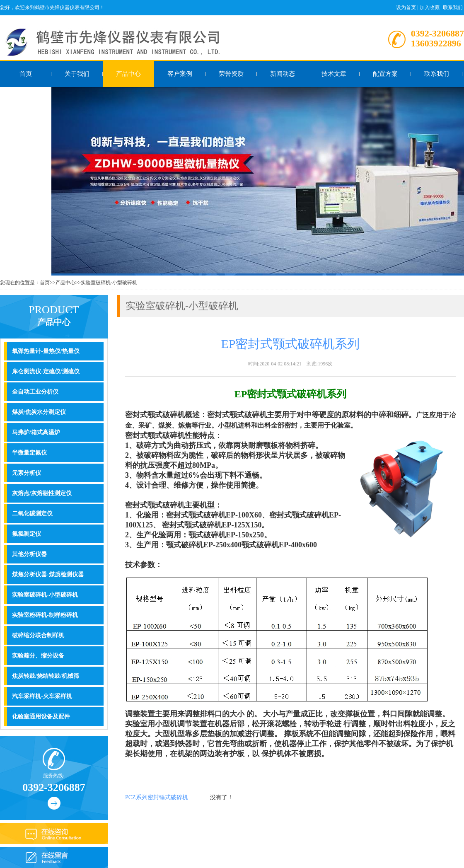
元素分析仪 (27, 473)
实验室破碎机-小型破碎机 (109, 283)
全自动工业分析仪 (35, 392)
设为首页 (406, 7)
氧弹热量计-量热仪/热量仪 (46, 351)
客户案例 (180, 74)
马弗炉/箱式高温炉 (36, 432)
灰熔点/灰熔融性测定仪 (42, 493)
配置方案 (385, 74)
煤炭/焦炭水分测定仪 (39, 412)
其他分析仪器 (29, 554)
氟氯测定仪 (27, 534)
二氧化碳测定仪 (32, 514)
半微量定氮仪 (29, 453)
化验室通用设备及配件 (41, 717)
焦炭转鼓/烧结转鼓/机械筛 (46, 676)
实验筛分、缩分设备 (38, 656)
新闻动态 (283, 74)
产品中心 (128, 74)
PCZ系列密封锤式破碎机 (157, 797)
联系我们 (453, 7)
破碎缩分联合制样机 (38, 635)
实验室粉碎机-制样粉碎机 (45, 615)
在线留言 (26, 100)
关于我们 (77, 74)
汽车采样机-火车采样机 (42, 696)
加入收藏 (430, 7)
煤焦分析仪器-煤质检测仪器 (48, 574)
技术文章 (334, 74)
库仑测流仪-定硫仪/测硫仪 (46, 371)
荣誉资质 (231, 74)
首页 (26, 74)
